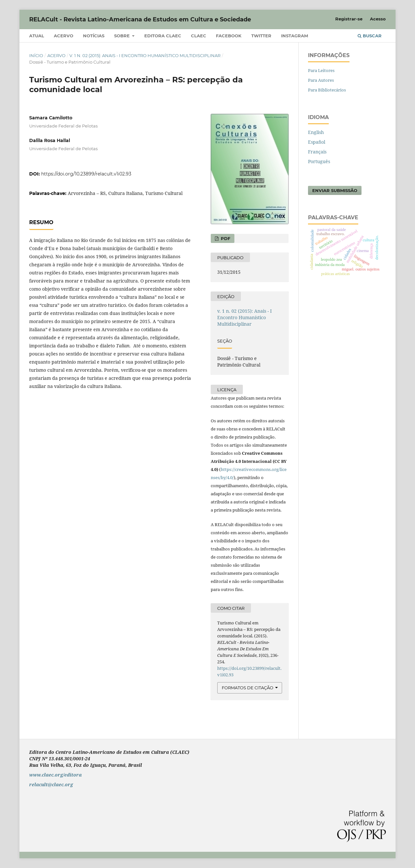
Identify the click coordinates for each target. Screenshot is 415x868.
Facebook (229, 36)
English (316, 132)
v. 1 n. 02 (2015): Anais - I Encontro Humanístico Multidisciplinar (145, 55)
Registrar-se (349, 19)
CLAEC (199, 36)
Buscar (370, 36)
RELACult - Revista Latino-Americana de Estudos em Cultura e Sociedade (140, 19)
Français (317, 152)
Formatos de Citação (248, 688)
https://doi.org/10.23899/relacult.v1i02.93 (86, 174)
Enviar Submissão (335, 190)
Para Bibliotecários (327, 90)
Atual (37, 36)
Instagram (295, 36)
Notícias (94, 36)
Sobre (123, 36)
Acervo (64, 36)
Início (36, 55)
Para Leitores (321, 70)
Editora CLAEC (163, 36)
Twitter (261, 36)
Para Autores (321, 80)
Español (317, 142)
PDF (225, 238)
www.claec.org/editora (55, 775)
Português (319, 161)
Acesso (378, 19)
